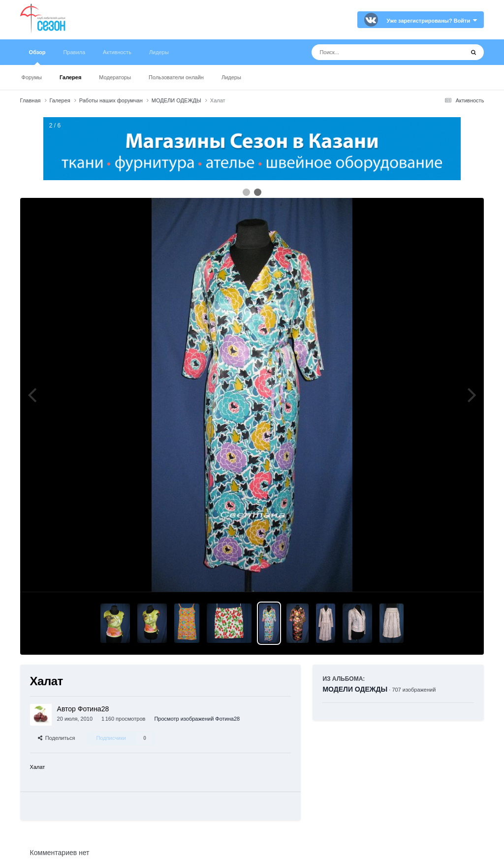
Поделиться (57, 738)
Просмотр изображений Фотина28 (197, 719)
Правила (74, 52)
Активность (117, 52)
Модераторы (115, 77)
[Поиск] (369, 52)
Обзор (37, 57)
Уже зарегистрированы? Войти (432, 21)
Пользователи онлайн (176, 77)
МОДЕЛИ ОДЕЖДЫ (355, 689)
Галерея (70, 77)
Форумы (32, 77)
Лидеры (231, 77)
